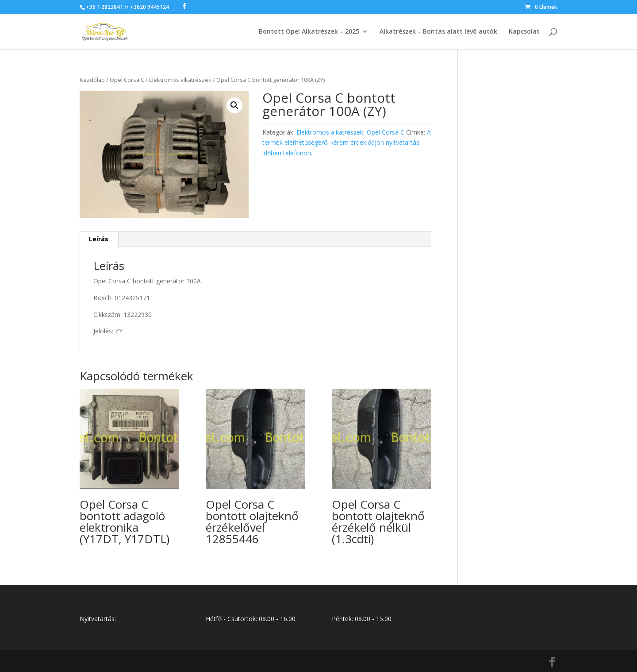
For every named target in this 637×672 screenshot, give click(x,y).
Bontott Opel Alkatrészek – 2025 (309, 32)
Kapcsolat (524, 32)
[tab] (99, 239)
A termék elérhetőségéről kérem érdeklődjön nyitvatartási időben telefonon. (347, 143)
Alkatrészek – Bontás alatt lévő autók (438, 32)
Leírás (99, 239)
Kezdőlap (92, 80)
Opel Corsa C (127, 80)
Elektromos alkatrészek (180, 80)
